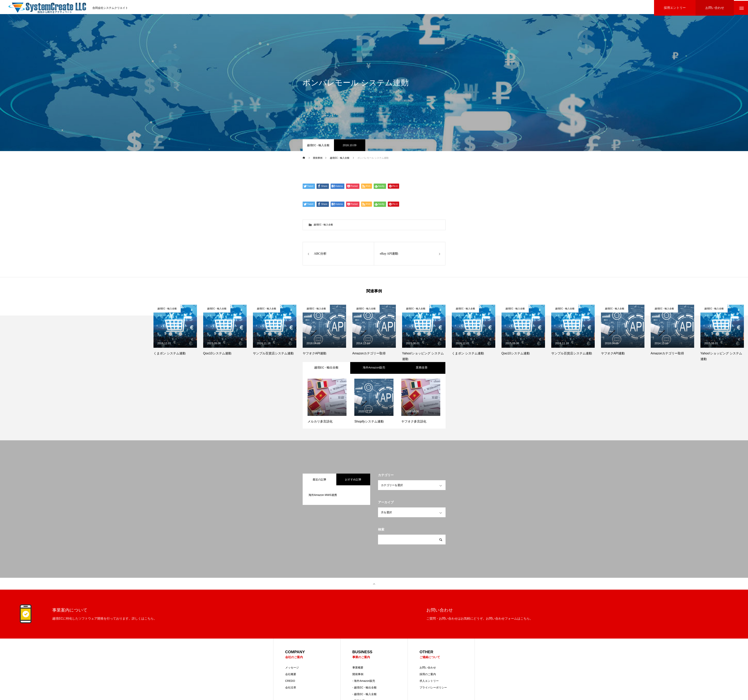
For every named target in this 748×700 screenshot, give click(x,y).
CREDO (290, 688)
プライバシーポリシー (433, 695)
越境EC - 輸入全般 (318, 147)
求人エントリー (429, 688)
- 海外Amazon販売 (364, 688)
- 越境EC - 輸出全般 (365, 695)
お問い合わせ (428, 675)
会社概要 (291, 681)
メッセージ (292, 675)
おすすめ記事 (353, 486)
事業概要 (358, 675)
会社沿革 (291, 695)
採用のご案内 (428, 681)
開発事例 (358, 681)
